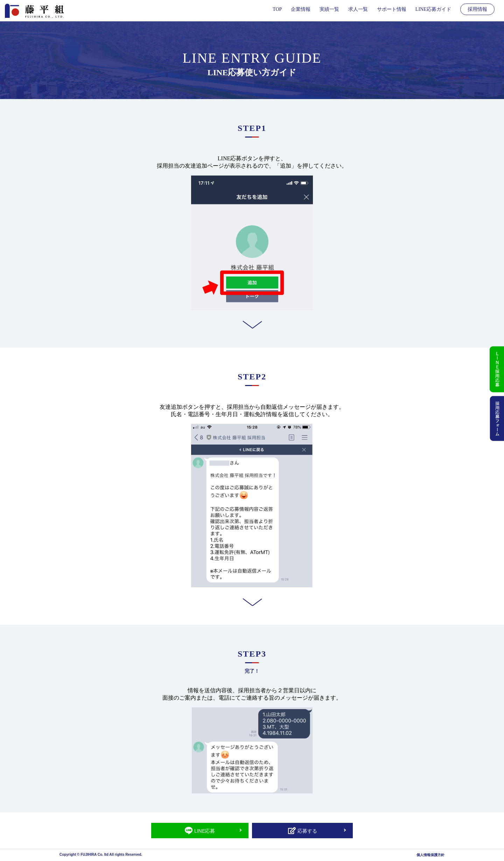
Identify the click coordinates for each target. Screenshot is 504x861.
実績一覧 (329, 9)
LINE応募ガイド (433, 9)
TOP (277, 9)
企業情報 (301, 9)
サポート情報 (392, 9)
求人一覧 (358, 9)
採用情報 (477, 9)
